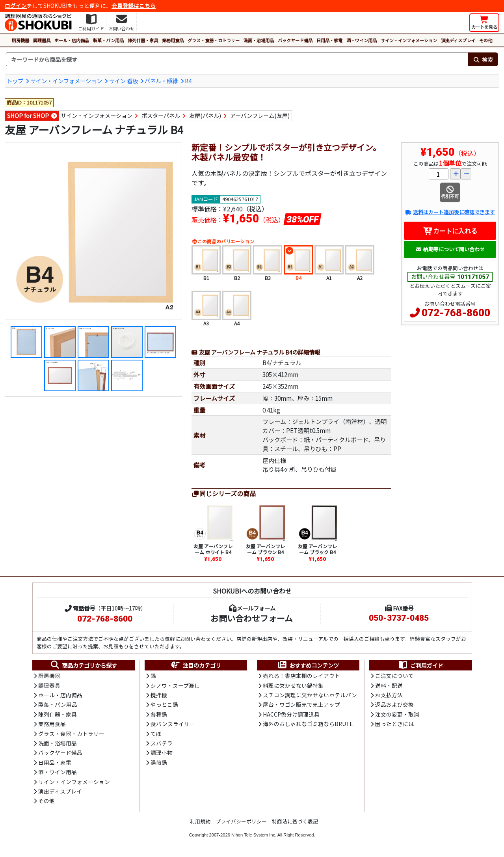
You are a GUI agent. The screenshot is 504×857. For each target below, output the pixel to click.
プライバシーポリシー (241, 821)
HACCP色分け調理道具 (291, 714)
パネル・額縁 (161, 81)
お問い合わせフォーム (252, 618)
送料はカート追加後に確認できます (450, 212)
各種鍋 (159, 714)
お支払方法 (389, 695)
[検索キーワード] (237, 60)
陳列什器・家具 (143, 40)
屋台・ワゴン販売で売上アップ (301, 704)
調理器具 (42, 40)
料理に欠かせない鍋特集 (293, 685)
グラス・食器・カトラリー (214, 40)
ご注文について (394, 676)
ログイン (16, 6)
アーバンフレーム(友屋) (260, 115)
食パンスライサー (173, 724)
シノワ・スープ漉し (175, 685)
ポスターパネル (161, 115)
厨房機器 (20, 40)
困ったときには (394, 724)
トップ (15, 81)
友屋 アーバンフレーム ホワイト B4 (213, 549)
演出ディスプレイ (458, 40)
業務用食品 (173, 40)
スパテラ (162, 743)
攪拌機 (159, 695)
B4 (188, 81)
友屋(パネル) (205, 115)
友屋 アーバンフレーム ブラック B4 (317, 549)
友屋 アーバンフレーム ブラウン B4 (265, 549)
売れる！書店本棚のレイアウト (301, 676)
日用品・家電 (329, 40)
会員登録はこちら (134, 6)
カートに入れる (450, 231)
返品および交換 (394, 704)
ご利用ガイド (421, 665)
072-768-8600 (456, 313)
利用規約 (200, 821)
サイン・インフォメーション (409, 40)
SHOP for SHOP (28, 115)
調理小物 (162, 752)
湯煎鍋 (159, 762)
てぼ (156, 734)
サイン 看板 (124, 81)
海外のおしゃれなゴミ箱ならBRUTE (308, 724)
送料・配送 (389, 685)
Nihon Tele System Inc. (254, 835)
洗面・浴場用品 (259, 40)
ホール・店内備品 (72, 40)
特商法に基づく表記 (295, 821)
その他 (486, 40)
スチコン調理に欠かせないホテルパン (310, 695)
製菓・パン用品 (108, 40)
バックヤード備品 (295, 40)
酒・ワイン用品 (362, 40)
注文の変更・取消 (397, 714)
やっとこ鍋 (164, 704)
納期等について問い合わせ (450, 249)
